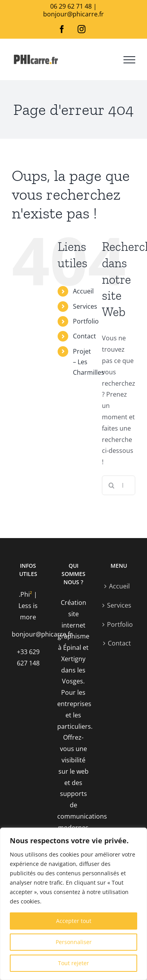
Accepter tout (74, 921)
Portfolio (86, 321)
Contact (84, 336)
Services (85, 306)
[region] (73, 904)
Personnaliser (74, 942)
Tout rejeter (73, 963)
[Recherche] (112, 485)
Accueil (83, 291)
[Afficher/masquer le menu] (129, 60)
